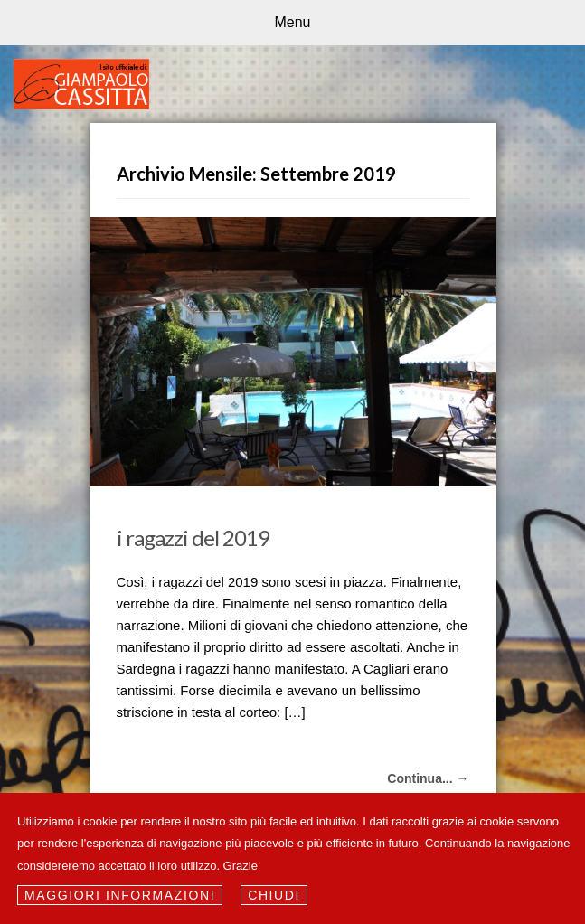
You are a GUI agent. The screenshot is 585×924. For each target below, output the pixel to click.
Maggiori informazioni (120, 895)
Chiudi (274, 895)
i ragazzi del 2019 (193, 537)
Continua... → (428, 778)
